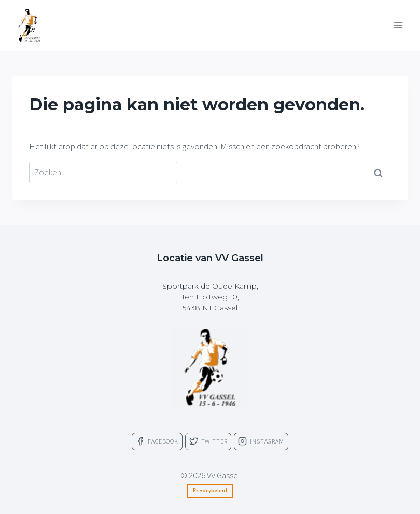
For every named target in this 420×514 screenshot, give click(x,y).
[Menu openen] (398, 25)
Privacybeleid (210, 491)
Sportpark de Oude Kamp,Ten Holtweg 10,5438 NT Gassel (210, 297)
